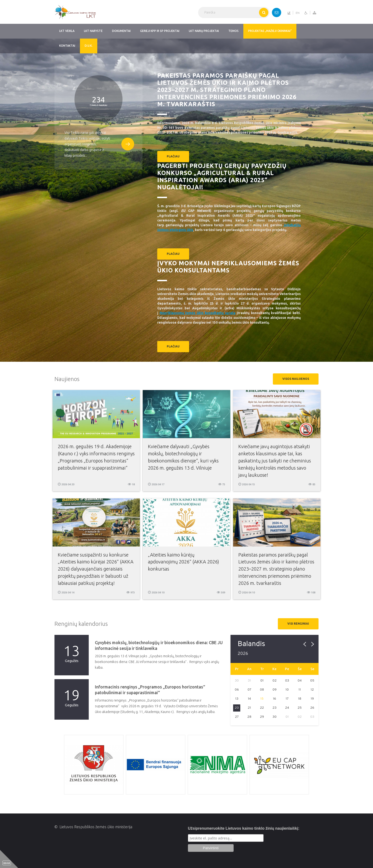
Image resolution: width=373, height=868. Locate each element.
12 (312, 690)
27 (237, 717)
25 (300, 708)
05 (312, 681)
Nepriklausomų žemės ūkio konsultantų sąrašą (198, 313)
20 (237, 708)
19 (312, 699)
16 (274, 699)
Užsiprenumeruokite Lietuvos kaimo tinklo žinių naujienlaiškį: (244, 828)
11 (300, 690)
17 (287, 699)
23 (275, 708)
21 (250, 708)
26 (312, 708)
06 (237, 690)
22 (262, 708)
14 (249, 699)
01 (262, 681)
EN (298, 13)
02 (274, 681)
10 (287, 690)
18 (300, 699)
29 (262, 717)
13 (237, 699)
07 (249, 690)
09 (274, 690)
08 (262, 690)
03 (287, 681)
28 (249, 717)
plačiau (173, 156)
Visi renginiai (298, 624)
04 (300, 681)
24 (287, 708)
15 (262, 699)
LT (289, 13)
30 (274, 717)
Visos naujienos (296, 379)
